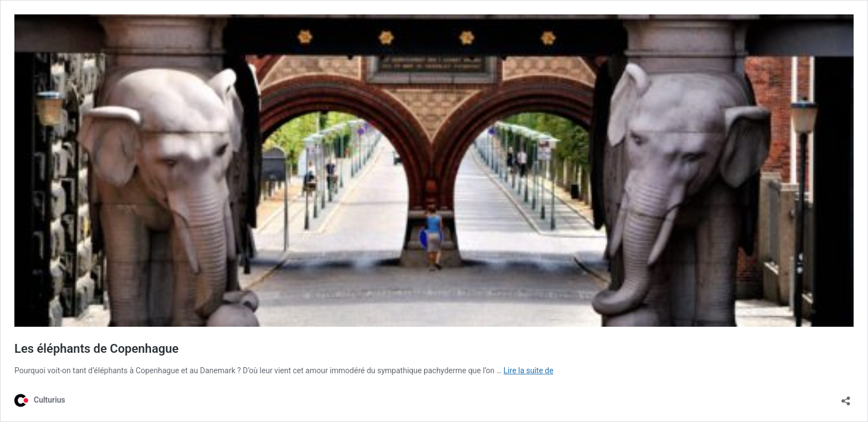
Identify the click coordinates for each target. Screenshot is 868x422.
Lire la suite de (529, 370)
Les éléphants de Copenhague (97, 349)
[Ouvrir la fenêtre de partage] (846, 397)
